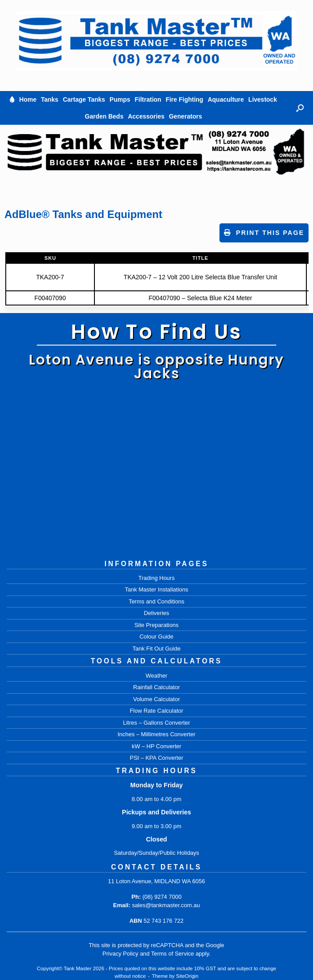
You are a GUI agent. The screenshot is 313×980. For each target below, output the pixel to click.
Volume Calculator (156, 699)
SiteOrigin (187, 976)
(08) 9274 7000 (162, 897)
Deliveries (156, 613)
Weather (157, 676)
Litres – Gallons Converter (156, 723)
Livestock (263, 99)
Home (28, 99)
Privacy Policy (120, 954)
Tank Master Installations (156, 589)
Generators (186, 116)
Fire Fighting (185, 99)
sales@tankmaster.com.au (166, 905)
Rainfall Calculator (156, 687)
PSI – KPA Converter (156, 758)
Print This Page (264, 233)
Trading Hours (156, 578)
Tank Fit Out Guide (156, 649)
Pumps (120, 99)
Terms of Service (173, 954)
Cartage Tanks (84, 99)
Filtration (148, 99)
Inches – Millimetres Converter (156, 734)
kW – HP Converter (156, 746)
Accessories (146, 116)
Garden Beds (104, 116)
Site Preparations (156, 625)
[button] (300, 108)
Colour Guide (157, 637)
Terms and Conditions (156, 601)
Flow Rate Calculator (157, 711)
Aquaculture (226, 99)
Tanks (49, 99)
